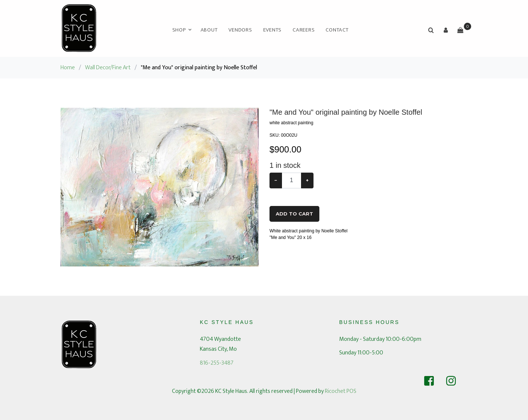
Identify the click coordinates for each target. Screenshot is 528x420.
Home (68, 68)
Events (273, 30)
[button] (445, 30)
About (209, 30)
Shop (179, 30)
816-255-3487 (217, 363)
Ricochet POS (341, 391)
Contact (337, 30)
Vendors (240, 30)
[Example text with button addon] (291, 180)
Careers (304, 30)
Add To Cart (294, 214)
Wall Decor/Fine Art (108, 68)
